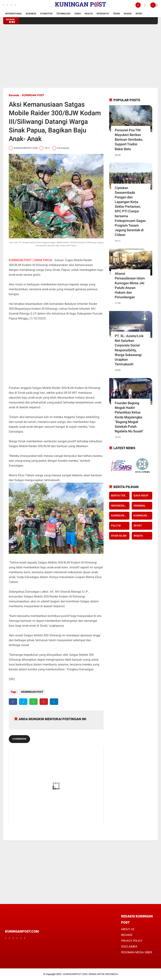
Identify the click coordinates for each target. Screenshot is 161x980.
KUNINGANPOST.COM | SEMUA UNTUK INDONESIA (90, 974)
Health (89, 14)
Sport (139, 14)
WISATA (138, 536)
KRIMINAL (140, 506)
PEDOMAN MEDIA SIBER (137, 952)
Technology (63, 14)
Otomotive (46, 14)
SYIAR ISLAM (119, 536)
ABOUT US (128, 929)
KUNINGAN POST (33, 95)
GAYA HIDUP (141, 496)
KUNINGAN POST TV (143, 515)
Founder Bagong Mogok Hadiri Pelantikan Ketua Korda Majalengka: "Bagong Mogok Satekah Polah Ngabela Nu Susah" (129, 417)
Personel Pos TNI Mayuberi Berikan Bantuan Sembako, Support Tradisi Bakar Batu (129, 140)
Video (78, 14)
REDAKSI (127, 935)
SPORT (138, 526)
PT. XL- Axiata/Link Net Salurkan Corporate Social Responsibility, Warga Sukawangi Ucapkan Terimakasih (129, 350)
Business (31, 14)
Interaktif (103, 14)
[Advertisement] (81, 56)
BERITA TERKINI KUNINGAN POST (120, 496)
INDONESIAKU (119, 506)
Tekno (116, 14)
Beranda (14, 95)
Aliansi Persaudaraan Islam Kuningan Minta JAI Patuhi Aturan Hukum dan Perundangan (130, 285)
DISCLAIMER (129, 947)
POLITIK (116, 526)
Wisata (128, 14)
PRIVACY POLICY (132, 941)
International (14, 14)
